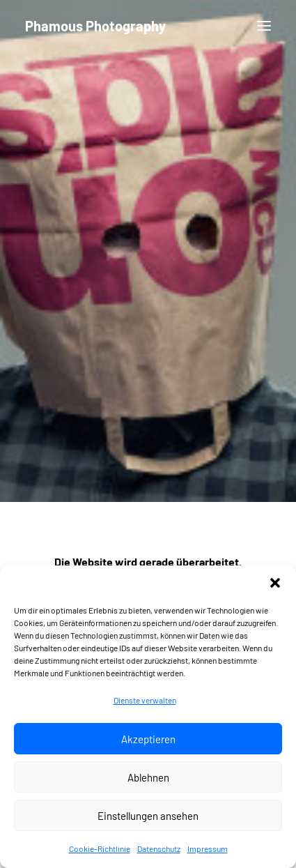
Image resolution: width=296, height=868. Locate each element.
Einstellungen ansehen (148, 823)
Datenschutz (159, 855)
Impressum (208, 855)
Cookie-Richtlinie (100, 855)
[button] (275, 590)
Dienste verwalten (145, 707)
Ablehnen (148, 784)
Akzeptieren (148, 746)
